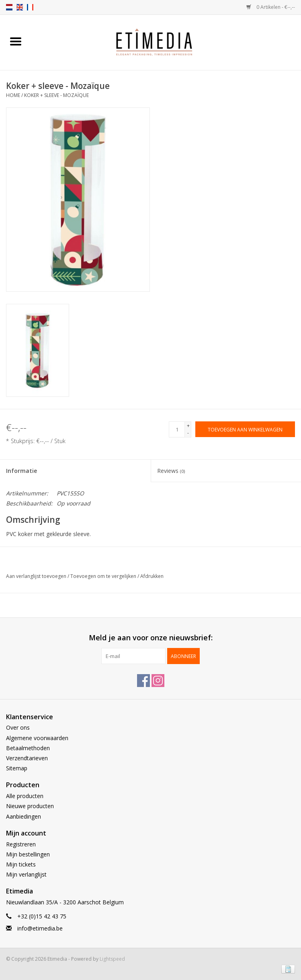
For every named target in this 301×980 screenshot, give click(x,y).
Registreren (21, 844)
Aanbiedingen (24, 816)
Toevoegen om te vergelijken (104, 576)
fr (30, 7)
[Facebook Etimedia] (143, 681)
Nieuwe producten (30, 806)
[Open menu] (16, 41)
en (20, 7)
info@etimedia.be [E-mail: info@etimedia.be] (40, 928)
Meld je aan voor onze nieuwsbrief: (151, 638)
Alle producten (25, 796)
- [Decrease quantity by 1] (188, 433)
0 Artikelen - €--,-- (271, 7)
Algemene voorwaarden (37, 738)
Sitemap (17, 768)
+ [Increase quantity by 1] (188, 426)
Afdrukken (152, 576)
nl (9, 7)
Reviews (171, 471)
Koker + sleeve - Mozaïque (56, 95)
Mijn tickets (21, 864)
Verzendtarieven (27, 758)
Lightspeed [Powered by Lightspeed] (112, 959)
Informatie (21, 471)
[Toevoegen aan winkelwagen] (245, 429)
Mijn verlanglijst (26, 874)
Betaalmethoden (28, 748)
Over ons (18, 727)
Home (13, 95)
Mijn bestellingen (28, 854)
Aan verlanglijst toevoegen (37, 576)
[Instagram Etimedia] (158, 681)
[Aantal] (177, 429)
